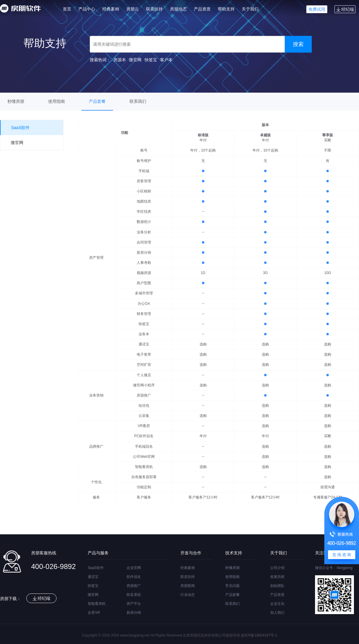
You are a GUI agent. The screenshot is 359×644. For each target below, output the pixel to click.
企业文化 (277, 604)
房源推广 (134, 586)
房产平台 (134, 604)
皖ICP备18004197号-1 (259, 635)
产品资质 (202, 9)
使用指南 (57, 101)
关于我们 (250, 9)
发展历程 (277, 577)
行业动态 (188, 595)
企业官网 (134, 568)
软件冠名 (134, 577)
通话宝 (93, 577)
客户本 (166, 60)
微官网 (135, 60)
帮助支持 (226, 9)
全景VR (94, 613)
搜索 (298, 44)
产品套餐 (97, 101)
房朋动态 (178, 9)
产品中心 (87, 9)
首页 (67, 9)
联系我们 (138, 101)
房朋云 (133, 9)
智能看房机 (97, 604)
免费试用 (317, 9)
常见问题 (232, 586)
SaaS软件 (96, 568)
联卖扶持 (154, 9)
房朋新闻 (188, 586)
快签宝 (151, 60)
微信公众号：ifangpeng (334, 568)
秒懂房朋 (16, 101)
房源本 (120, 60)
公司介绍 (277, 568)
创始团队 (277, 586)
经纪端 (345, 9)
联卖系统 (134, 595)
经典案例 (111, 9)
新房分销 (134, 613)
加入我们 (277, 613)
